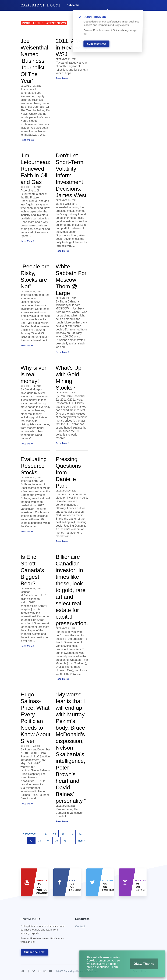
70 (72, 834)
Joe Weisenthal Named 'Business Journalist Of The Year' (34, 61)
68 (55, 834)
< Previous (29, 834)
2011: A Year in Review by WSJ (71, 48)
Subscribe (73, 5)
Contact (80, 926)
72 (31, 841)
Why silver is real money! (34, 374)
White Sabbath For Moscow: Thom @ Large (71, 280)
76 (65, 841)
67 (46, 834)
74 (48, 841)
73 (40, 841)
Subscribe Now (34, 952)
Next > (82, 841)
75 (56, 841)
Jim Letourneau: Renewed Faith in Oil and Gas (36, 169)
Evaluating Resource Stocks (34, 466)
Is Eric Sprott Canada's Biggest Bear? (32, 570)
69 (63, 834)
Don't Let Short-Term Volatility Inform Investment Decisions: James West (71, 175)
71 (80, 834)
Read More (27, 140)
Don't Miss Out (44, 931)
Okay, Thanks (140, 966)
